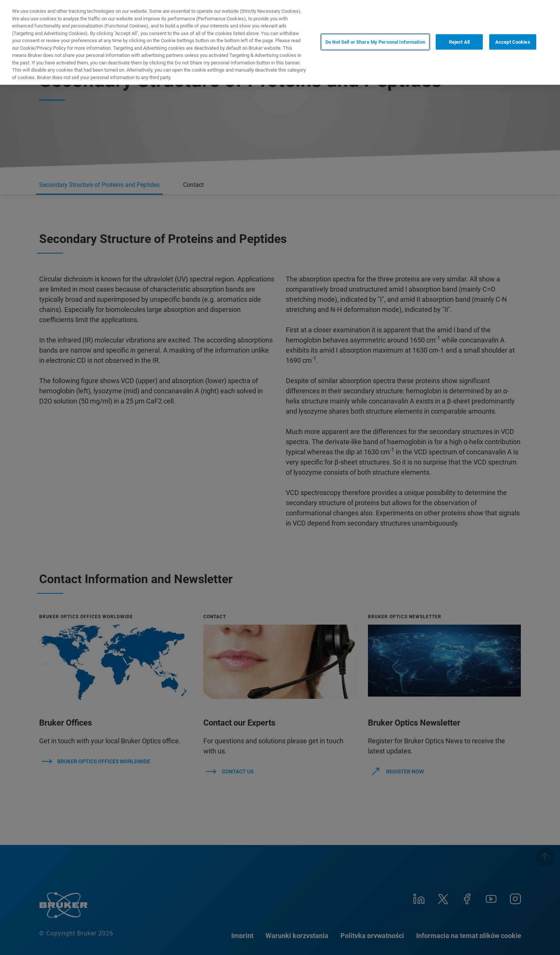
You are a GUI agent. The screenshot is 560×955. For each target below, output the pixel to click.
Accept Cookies (513, 42)
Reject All (459, 42)
